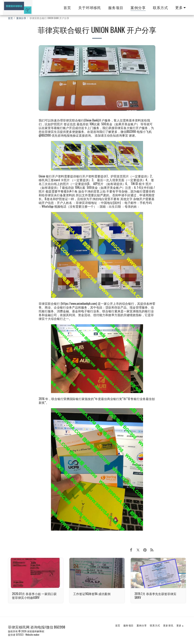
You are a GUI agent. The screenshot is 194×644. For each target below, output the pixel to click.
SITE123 (20, 635)
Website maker (32, 635)
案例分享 (21, 18)
